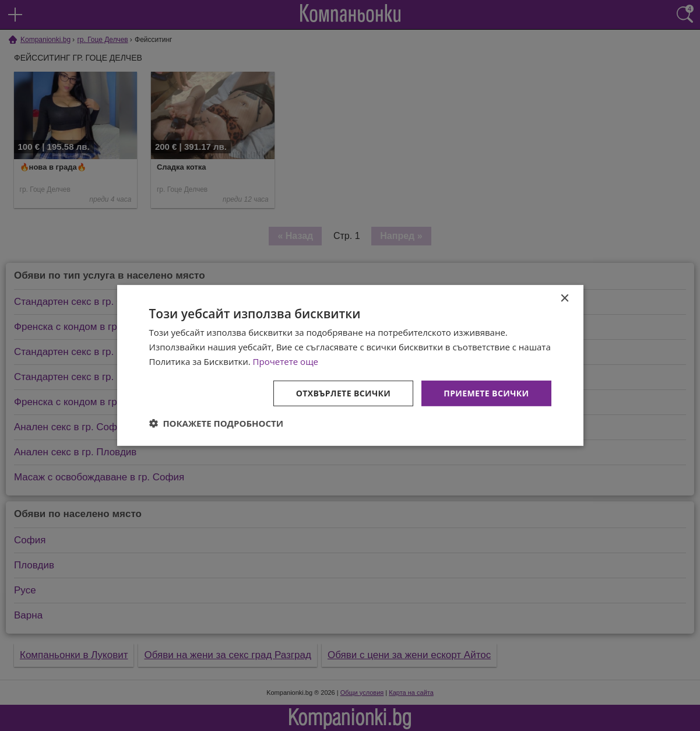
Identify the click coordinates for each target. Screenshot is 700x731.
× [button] (564, 299)
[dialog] (350, 365)
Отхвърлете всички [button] (344, 393)
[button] (217, 423)
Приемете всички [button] (486, 393)
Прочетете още (286, 361)
